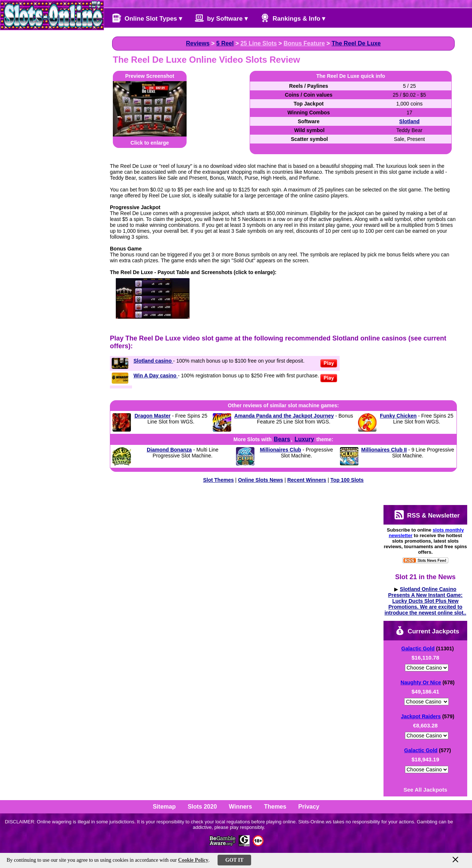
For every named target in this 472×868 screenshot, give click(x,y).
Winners (241, 807)
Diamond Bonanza (169, 450)
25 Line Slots (259, 43)
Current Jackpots (427, 631)
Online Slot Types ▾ (147, 18)
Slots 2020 (202, 807)
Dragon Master (153, 416)
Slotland (409, 121)
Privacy (309, 807)
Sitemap (164, 807)
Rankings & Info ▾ (293, 18)
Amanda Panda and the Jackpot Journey (284, 416)
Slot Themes (218, 480)
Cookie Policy (193, 860)
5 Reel (225, 43)
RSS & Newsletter (427, 515)
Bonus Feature (304, 43)
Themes (275, 807)
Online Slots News (260, 480)
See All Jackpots (425, 790)
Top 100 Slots (347, 480)
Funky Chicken (398, 416)
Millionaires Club (281, 450)
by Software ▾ (221, 18)
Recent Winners (307, 480)
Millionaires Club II (384, 450)
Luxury (304, 439)
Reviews (198, 43)
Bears (282, 439)
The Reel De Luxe (356, 43)
